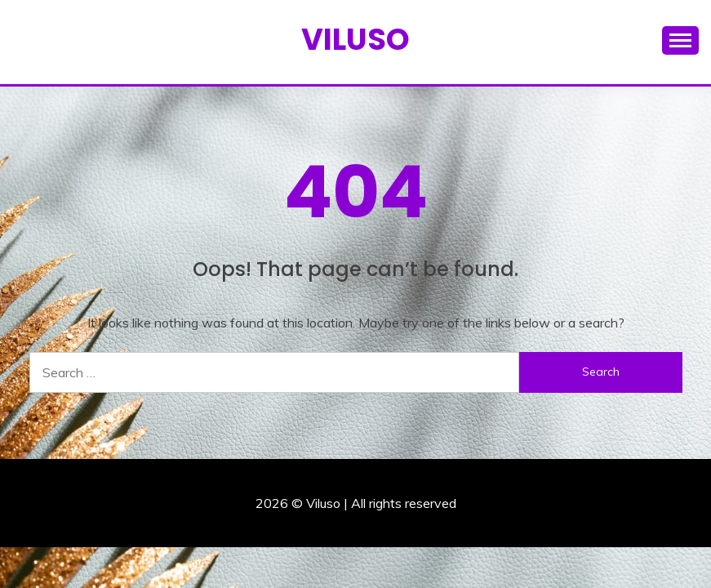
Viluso (355, 39)
